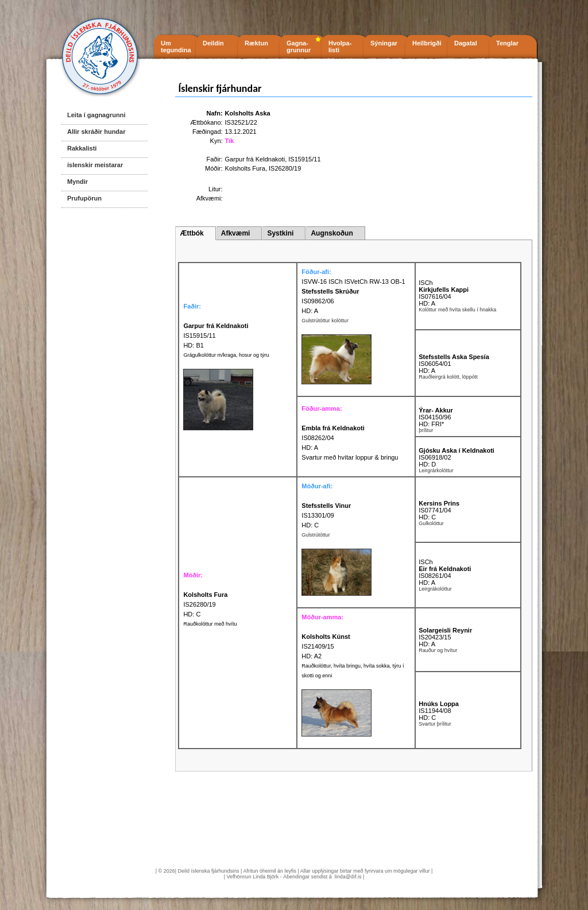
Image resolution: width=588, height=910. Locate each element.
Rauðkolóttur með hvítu (210, 624)
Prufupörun (84, 198)
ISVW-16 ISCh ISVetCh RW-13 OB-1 (353, 282)
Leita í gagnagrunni (96, 115)
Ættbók (192, 233)
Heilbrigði (427, 43)
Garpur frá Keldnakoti (255, 159)
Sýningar (384, 43)
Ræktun (256, 43)
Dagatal (466, 43)
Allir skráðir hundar (96, 132)
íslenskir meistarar (95, 165)
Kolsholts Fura (245, 168)
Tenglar (507, 43)
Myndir (78, 182)
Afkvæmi (236, 233)
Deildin (213, 43)
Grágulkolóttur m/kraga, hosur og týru (226, 355)
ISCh (425, 283)
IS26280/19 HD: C (205, 604)
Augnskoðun (332, 233)
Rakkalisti (82, 148)
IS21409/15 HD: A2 (326, 646)
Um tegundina (176, 47)
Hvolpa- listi (340, 47)
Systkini (280, 233)
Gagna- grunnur (299, 47)
